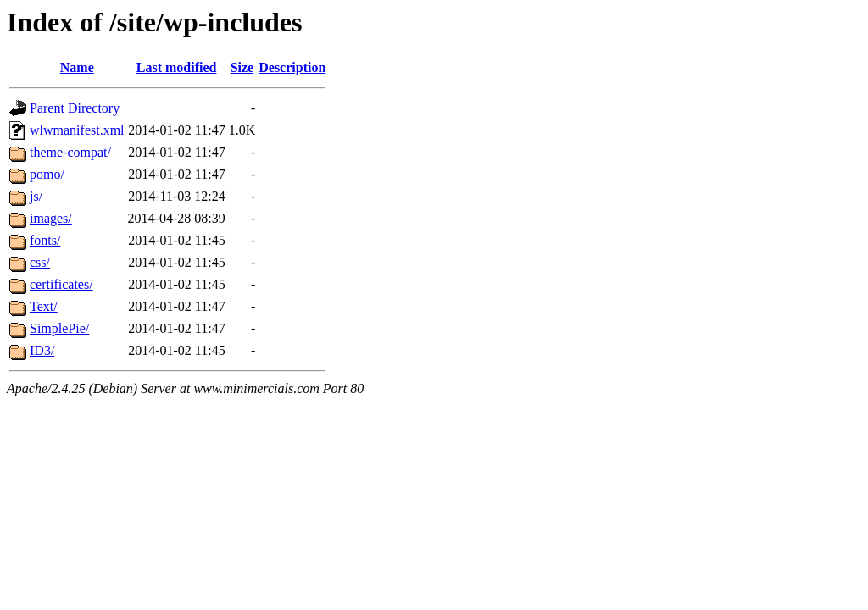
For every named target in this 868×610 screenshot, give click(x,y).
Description (292, 67)
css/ (40, 262)
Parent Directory (75, 108)
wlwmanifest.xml (77, 130)
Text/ (44, 306)
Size (242, 67)
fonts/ (45, 240)
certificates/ (61, 284)
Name (77, 67)
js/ (36, 196)
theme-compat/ (70, 152)
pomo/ (47, 174)
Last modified (177, 67)
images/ (51, 218)
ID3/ (42, 350)
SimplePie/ (59, 328)
